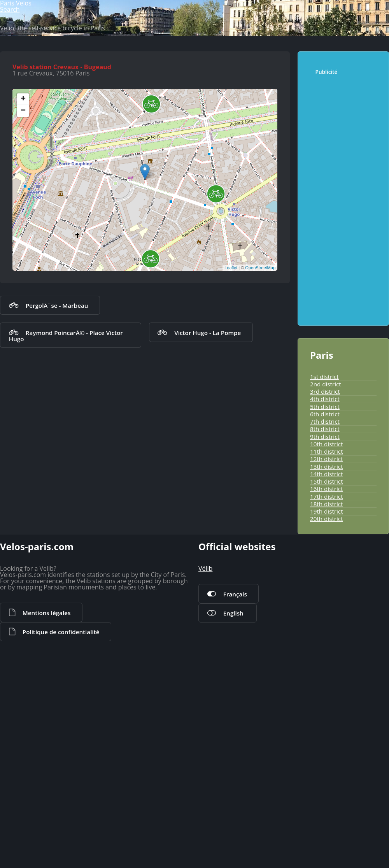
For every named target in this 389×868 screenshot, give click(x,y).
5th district (320, 563)
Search (359, 33)
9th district (320, 605)
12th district (322, 636)
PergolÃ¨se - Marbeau (47, 502)
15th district (322, 667)
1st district (320, 521)
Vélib (204, 807)
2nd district (321, 531)
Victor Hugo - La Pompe (198, 528)
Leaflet (229, 458)
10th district (322, 615)
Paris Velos (39, 34)
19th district (322, 709)
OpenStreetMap (259, 458)
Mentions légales (39, 858)
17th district (322, 688)
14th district (322, 657)
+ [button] (25, 290)
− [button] (25, 302)
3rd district (321, 542)
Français (229, 831)
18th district (322, 699)
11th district (322, 626)
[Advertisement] (345, 358)
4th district (320, 552)
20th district (322, 719)
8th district (320, 594)
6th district (320, 573)
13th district (322, 646)
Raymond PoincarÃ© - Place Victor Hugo (69, 528)
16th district (322, 678)
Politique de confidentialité (121, 858)
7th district (320, 584)
